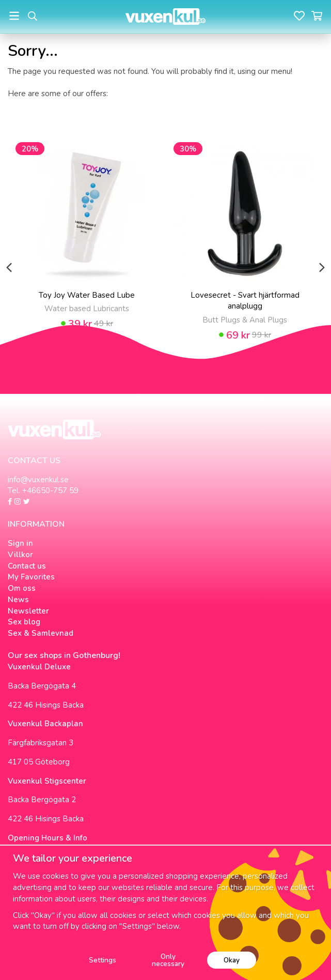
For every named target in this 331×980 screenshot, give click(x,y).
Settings (103, 960)
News (18, 600)
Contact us (27, 566)
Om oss (22, 588)
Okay (232, 960)
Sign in (20, 543)
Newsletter (28, 611)
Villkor (20, 555)
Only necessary (168, 960)
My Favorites (31, 577)
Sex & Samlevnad (41, 633)
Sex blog (24, 622)
